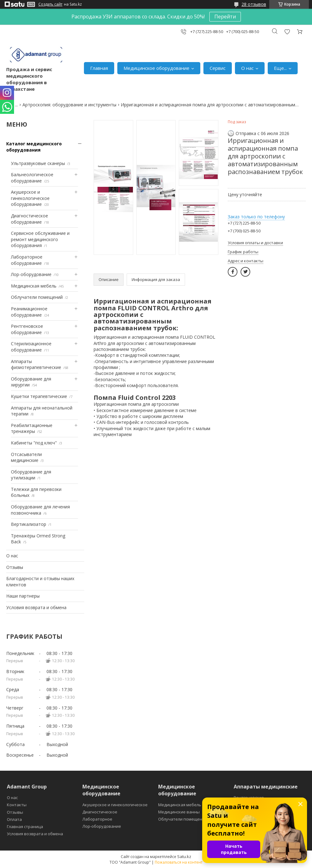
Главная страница (25, 827)
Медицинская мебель (34, 286)
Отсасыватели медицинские (26, 457)
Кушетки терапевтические (39, 396)
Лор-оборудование (31, 274)
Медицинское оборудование (156, 68)
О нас (247, 68)
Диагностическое (100, 812)
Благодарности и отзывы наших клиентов (40, 582)
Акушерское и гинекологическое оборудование (30, 198)
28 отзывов (254, 4)
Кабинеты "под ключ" (34, 443)
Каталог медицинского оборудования (34, 147)
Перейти (225, 17)
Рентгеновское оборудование (27, 329)
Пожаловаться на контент (179, 862)
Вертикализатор (29, 524)
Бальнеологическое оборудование (32, 178)
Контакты (17, 805)
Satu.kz (184, 856)
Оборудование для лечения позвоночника (40, 510)
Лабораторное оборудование (27, 260)
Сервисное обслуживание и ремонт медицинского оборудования (40, 239)
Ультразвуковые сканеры (38, 163)
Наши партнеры (23, 596)
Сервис (218, 68)
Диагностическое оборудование (29, 219)
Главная (99, 68)
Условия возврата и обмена (36, 607)
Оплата (14, 819)
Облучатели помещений (37, 297)
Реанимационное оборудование (29, 312)
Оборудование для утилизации (31, 475)
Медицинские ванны (179, 812)
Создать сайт (50, 4)
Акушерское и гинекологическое (115, 805)
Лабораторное (97, 819)
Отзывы (15, 567)
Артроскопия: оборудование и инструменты (69, 105)
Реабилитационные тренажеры (32, 428)
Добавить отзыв (287, 32)
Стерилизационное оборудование (31, 347)
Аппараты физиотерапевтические (36, 364)
